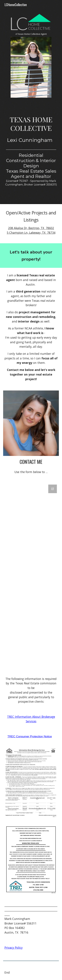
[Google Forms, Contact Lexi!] (31, 576)
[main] (31, 34)
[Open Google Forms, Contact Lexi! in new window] (53, 489)
